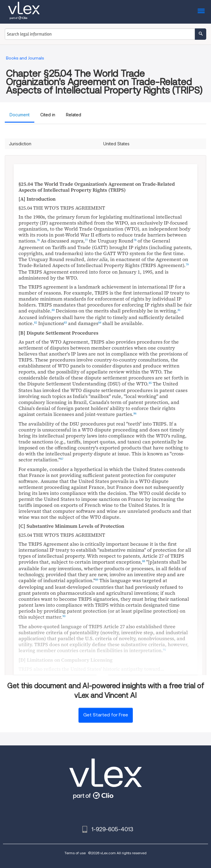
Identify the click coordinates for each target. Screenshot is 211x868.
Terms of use (75, 853)
